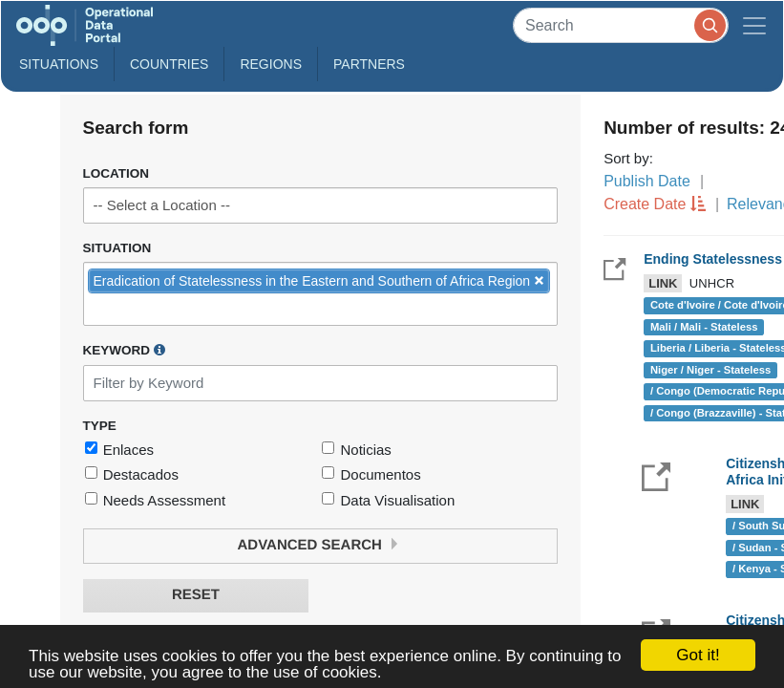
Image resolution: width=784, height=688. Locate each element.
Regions (271, 64)
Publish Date (647, 181)
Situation (117, 248)
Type (100, 426)
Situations (59, 64)
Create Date (645, 204)
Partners (369, 64)
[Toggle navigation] (754, 25)
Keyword (124, 350)
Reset (196, 595)
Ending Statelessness (713, 259)
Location (117, 173)
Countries (169, 64)
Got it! (698, 655)
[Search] (621, 25)
